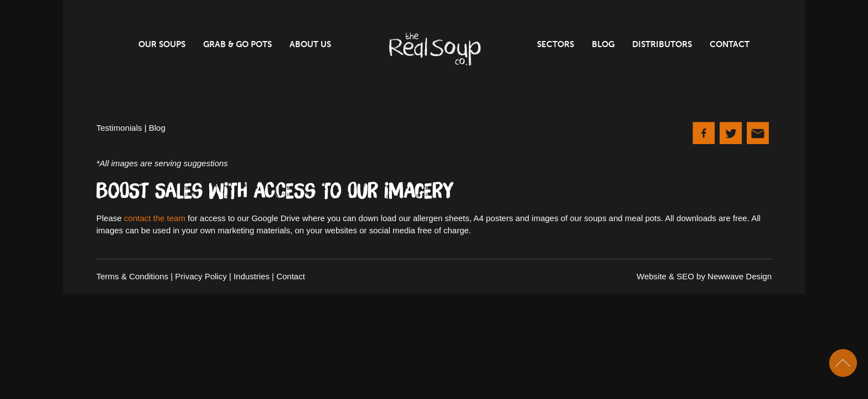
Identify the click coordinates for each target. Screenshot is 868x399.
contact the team (155, 218)
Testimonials (119, 128)
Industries (252, 276)
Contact (730, 44)
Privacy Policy (201, 276)
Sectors (556, 44)
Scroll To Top (843, 363)
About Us (310, 44)
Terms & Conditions (132, 276)
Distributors (662, 44)
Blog (603, 44)
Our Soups (162, 44)
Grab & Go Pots (237, 44)
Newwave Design (740, 276)
